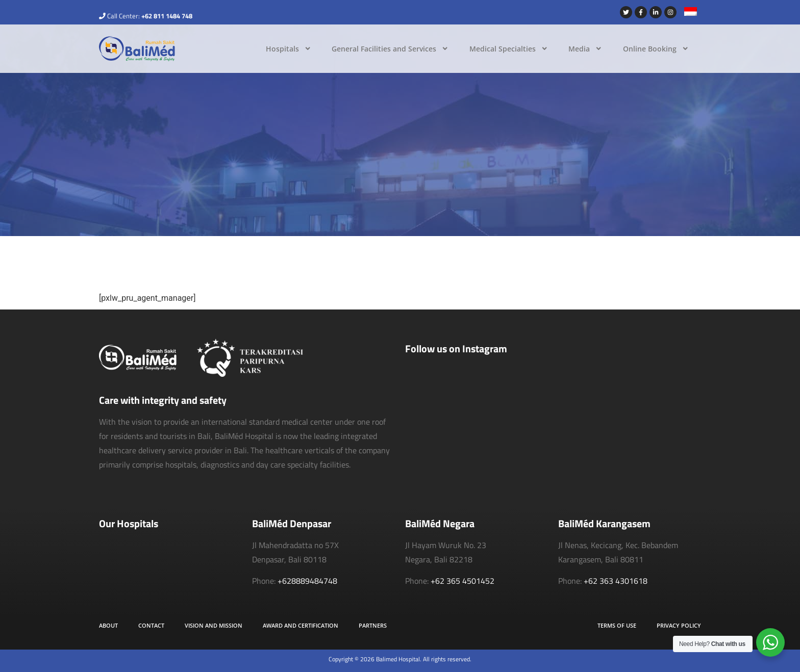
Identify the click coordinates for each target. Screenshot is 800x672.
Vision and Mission (214, 625)
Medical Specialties (509, 48)
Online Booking (656, 48)
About (108, 625)
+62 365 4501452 (462, 581)
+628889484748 (307, 581)
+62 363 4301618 (616, 581)
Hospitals (289, 48)
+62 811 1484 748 (167, 16)
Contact (151, 625)
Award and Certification (301, 625)
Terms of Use (617, 625)
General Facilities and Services (390, 48)
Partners (373, 625)
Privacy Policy (679, 625)
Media (585, 48)
